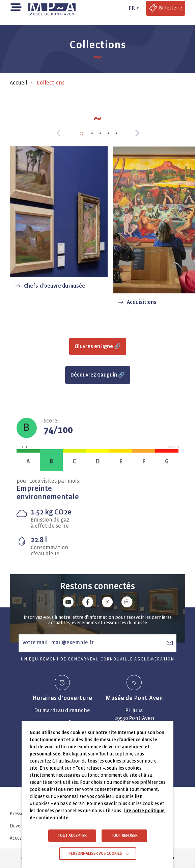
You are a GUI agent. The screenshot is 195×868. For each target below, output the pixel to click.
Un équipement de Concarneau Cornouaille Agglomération (98, 659)
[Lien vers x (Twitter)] (107, 603)
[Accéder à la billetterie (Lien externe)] (166, 8)
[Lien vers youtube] (68, 603)
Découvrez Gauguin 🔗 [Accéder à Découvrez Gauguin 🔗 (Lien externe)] (98, 375)
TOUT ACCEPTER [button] (72, 836)
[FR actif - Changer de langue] (133, 8)
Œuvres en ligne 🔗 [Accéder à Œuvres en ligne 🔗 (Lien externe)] (98, 346)
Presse (17, 814)
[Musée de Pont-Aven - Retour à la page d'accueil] (52, 8)
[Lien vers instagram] (127, 603)
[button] (16, 7)
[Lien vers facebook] (88, 603)
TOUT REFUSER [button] (124, 836)
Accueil (19, 83)
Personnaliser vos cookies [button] (95, 854)
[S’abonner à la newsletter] (170, 643)
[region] (97, 83)
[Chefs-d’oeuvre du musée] (59, 220)
